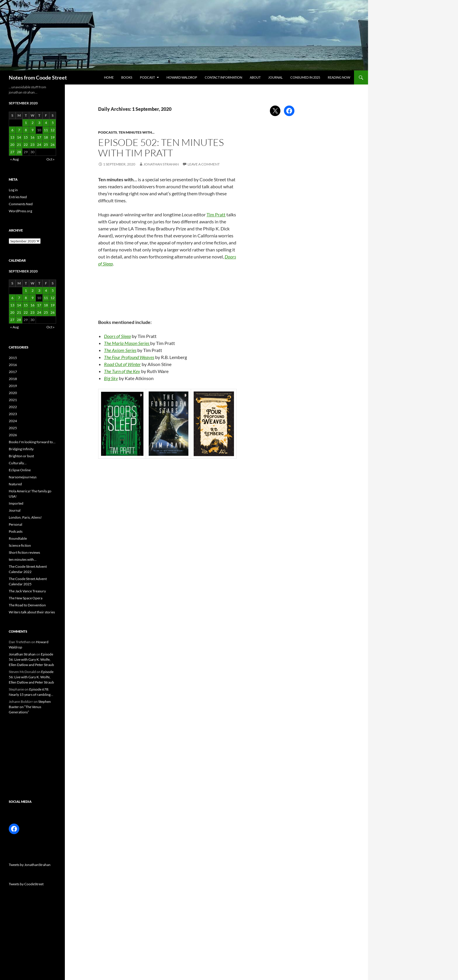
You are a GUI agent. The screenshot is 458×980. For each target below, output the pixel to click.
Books (127, 77)
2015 (13, 358)
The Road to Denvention (27, 605)
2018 (13, 379)
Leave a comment (204, 164)
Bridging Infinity (21, 449)
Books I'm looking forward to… (32, 442)
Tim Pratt (216, 214)
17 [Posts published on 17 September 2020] (39, 137)
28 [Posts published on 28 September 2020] (19, 152)
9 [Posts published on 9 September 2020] (33, 130)
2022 (13, 407)
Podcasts (108, 132)
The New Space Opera (26, 598)
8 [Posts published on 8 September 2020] (26, 130)
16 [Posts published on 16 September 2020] (32, 137)
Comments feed (21, 204)
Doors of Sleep (117, 336)
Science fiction (20, 545)
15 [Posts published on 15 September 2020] (26, 137)
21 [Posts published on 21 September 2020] (19, 145)
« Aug (14, 159)
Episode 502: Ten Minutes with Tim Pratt (161, 147)
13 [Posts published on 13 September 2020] (12, 137)
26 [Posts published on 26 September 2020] (53, 145)
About (255, 77)
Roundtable (18, 538)
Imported (16, 503)
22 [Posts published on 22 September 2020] (26, 145)
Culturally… (18, 463)
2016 (13, 365)
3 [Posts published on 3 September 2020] (39, 123)
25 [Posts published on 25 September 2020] (46, 145)
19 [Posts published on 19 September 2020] (53, 137)
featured (15, 484)
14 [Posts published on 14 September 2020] (19, 137)
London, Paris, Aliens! (25, 517)
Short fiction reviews (24, 552)
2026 (13, 435)
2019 (13, 386)
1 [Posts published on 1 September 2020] (26, 123)
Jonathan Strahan (161, 164)
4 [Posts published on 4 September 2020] (46, 123)
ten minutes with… (23, 559)
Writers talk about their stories (32, 612)
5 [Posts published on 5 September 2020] (53, 123)
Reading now (339, 77)
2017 (13, 372)
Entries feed (18, 197)
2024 (13, 421)
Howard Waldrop (182, 77)
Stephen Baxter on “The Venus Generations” (30, 707)
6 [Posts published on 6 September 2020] (12, 130)
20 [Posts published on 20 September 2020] (12, 145)
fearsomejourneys (23, 477)
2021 (13, 400)
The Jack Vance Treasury (27, 591)
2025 (13, 428)
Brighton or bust (21, 456)
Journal (275, 77)
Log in (13, 190)
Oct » (51, 159)
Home (109, 77)
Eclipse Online (20, 470)
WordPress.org (20, 211)
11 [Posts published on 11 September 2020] (46, 130)
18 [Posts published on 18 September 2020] (46, 137)
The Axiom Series (120, 350)
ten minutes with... (137, 132)
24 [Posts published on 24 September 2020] (39, 145)
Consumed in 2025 (305, 77)
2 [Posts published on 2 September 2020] (33, 123)
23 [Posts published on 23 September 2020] (32, 145)
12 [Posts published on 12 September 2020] (53, 130)
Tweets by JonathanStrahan (30, 865)
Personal (15, 524)
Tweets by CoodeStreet (26, 884)
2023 (13, 414)
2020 (13, 393)
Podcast (147, 77)
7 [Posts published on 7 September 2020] (19, 130)
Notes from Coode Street (38, 77)
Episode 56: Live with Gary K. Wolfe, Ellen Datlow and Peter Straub (31, 659)
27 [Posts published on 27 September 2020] (12, 152)
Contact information (223, 77)
